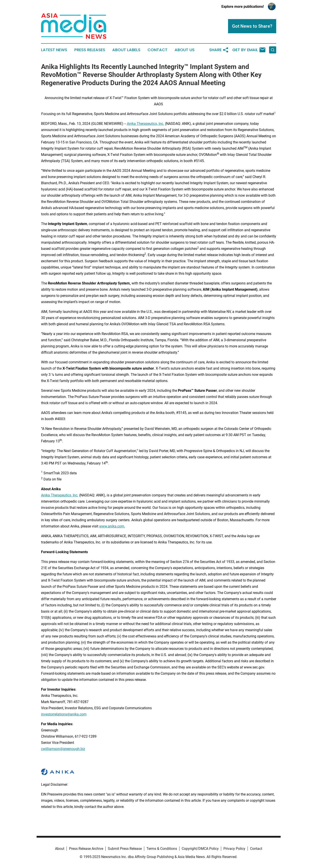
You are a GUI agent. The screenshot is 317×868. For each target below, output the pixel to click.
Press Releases (90, 50)
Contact (158, 50)
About (60, 849)
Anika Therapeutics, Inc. (146, 124)
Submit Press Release (125, 849)
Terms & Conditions (162, 849)
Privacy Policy (234, 849)
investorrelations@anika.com (64, 714)
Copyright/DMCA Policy (200, 849)
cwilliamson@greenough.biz (63, 749)
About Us (185, 50)
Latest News (54, 50)
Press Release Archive (86, 849)
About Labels (126, 50)
